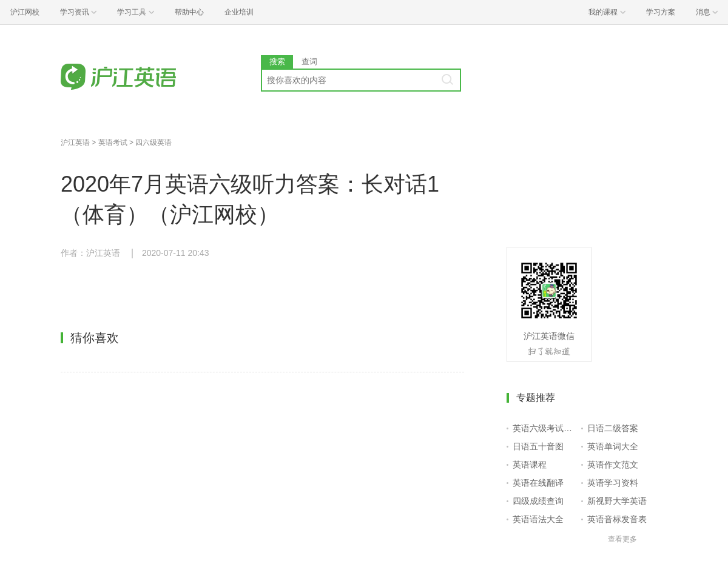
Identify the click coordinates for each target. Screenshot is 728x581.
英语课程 (530, 465)
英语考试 (113, 143)
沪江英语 (75, 143)
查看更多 (622, 539)
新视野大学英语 (617, 501)
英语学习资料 (613, 483)
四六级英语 (153, 143)
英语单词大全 (613, 446)
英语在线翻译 (538, 483)
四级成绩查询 (538, 501)
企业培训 (239, 12)
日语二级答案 (613, 428)
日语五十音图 (538, 446)
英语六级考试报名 (544, 428)
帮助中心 (189, 12)
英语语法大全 (538, 519)
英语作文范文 (613, 465)
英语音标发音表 (617, 519)
